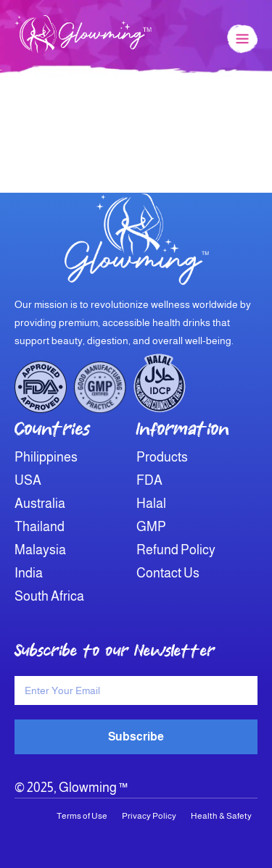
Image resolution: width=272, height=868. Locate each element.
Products (162, 457)
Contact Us (168, 573)
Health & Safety (221, 816)
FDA (149, 480)
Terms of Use (82, 816)
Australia (40, 504)
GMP (151, 527)
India (29, 573)
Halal (151, 504)
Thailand (40, 527)
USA (28, 480)
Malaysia (40, 550)
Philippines (46, 457)
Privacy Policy (149, 816)
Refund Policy (176, 550)
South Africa (49, 596)
